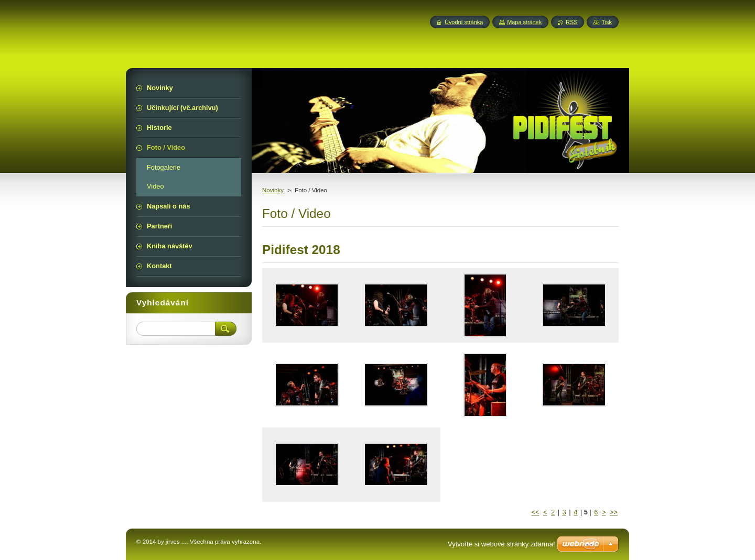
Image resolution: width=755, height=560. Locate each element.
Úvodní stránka (464, 22)
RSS (571, 22)
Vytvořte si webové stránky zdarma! (501, 544)
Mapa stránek (524, 22)
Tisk (607, 22)
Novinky (273, 190)
